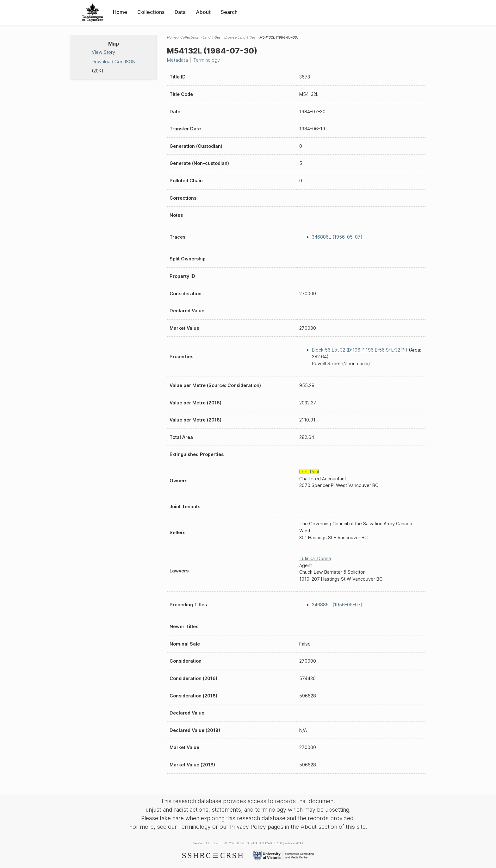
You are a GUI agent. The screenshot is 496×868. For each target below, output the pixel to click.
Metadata (177, 60)
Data (180, 12)
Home (120, 12)
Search (229, 12)
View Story (103, 52)
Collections (151, 12)
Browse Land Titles (240, 37)
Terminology (207, 60)
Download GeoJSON (114, 62)
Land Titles (212, 37)
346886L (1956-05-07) (337, 237)
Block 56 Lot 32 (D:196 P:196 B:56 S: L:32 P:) (360, 350)
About (203, 12)
